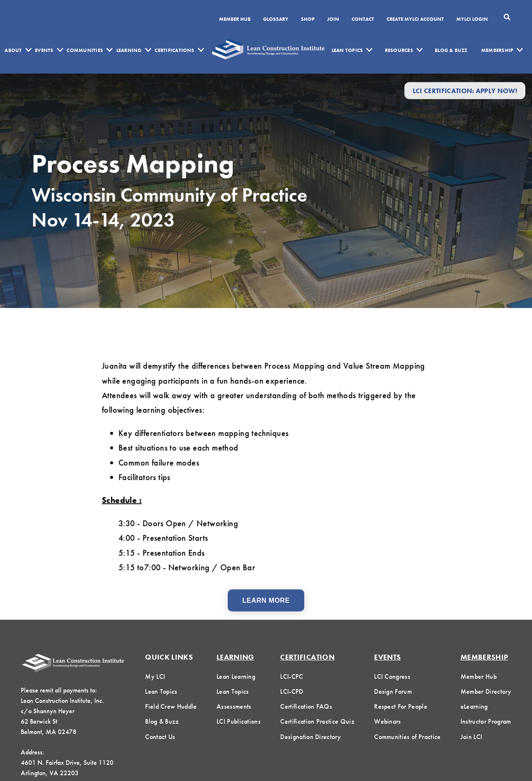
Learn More (266, 600)
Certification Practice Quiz (317, 721)
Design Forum (393, 691)
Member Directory (486, 691)
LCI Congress (392, 676)
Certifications (174, 50)
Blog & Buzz (451, 50)
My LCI (155, 676)
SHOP (308, 20)
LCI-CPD (292, 691)
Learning (129, 50)
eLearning (474, 706)
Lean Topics (347, 50)
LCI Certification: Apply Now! (465, 90)
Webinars (388, 721)
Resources (399, 50)
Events (44, 50)
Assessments (234, 706)
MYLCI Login (472, 20)
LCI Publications (239, 721)
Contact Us (160, 737)
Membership (497, 50)
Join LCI (472, 737)
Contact (363, 20)
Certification (307, 657)
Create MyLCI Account (415, 20)
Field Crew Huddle (171, 706)
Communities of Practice (407, 737)
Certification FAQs (306, 706)
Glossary (276, 20)
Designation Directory (310, 737)
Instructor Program (486, 721)
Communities (85, 50)
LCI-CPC (292, 676)
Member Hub (235, 20)
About (13, 50)
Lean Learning (236, 676)
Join (333, 20)
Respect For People (401, 706)
